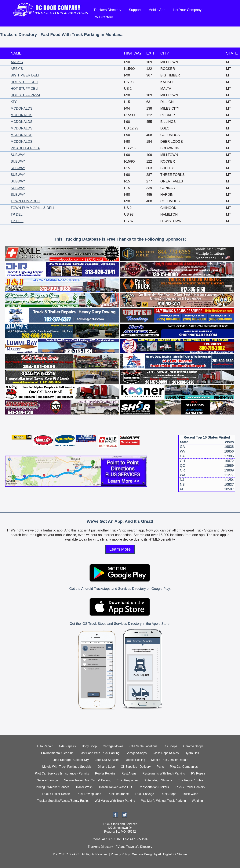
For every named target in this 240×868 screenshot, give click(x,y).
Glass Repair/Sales (166, 753)
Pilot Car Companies (184, 767)
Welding (197, 801)
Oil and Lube (106, 767)
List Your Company (187, 10)
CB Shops (170, 746)
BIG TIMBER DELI (25, 75)
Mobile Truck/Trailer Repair (169, 760)
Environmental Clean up (57, 753)
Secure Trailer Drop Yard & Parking (88, 780)
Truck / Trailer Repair (56, 794)
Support (135, 10)
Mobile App (157, 10)
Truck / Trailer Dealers (190, 787)
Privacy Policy (120, 854)
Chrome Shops (193, 746)
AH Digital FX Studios (173, 854)
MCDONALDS (22, 108)
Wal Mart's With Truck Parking (115, 801)
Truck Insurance (118, 794)
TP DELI (17, 214)
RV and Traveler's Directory (134, 847)
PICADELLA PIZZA (25, 148)
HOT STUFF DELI (24, 82)
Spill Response (127, 780)
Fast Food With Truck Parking (100, 753)
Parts (160, 767)
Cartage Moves (113, 746)
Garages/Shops (136, 753)
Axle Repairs (67, 746)
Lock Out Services (107, 760)
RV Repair (198, 773)
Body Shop (89, 746)
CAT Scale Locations (144, 746)
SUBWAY (18, 155)
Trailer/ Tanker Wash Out (115, 787)
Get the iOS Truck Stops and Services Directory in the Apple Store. (120, 624)
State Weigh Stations (158, 780)
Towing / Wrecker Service (53, 787)
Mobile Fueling (135, 760)
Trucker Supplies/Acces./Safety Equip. (63, 801)
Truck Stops (168, 794)
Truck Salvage (144, 794)
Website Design (143, 854)
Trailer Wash (84, 787)
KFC (14, 102)
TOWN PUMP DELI (25, 201)
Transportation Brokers (154, 787)
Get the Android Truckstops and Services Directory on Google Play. (120, 589)
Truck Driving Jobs (89, 794)
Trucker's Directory (100, 847)
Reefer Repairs (105, 773)
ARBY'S (17, 62)
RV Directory (103, 17)
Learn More (120, 549)
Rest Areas (129, 773)
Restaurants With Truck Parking (164, 773)
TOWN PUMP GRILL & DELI (32, 208)
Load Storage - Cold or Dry (71, 760)
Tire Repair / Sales (191, 780)
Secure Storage (47, 780)
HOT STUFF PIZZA (25, 95)
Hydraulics (192, 753)
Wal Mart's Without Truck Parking (164, 801)
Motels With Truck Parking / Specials (67, 767)
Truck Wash (190, 794)
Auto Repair (45, 746)
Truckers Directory (107, 10)
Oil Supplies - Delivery (136, 767)
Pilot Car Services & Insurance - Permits (62, 773)
